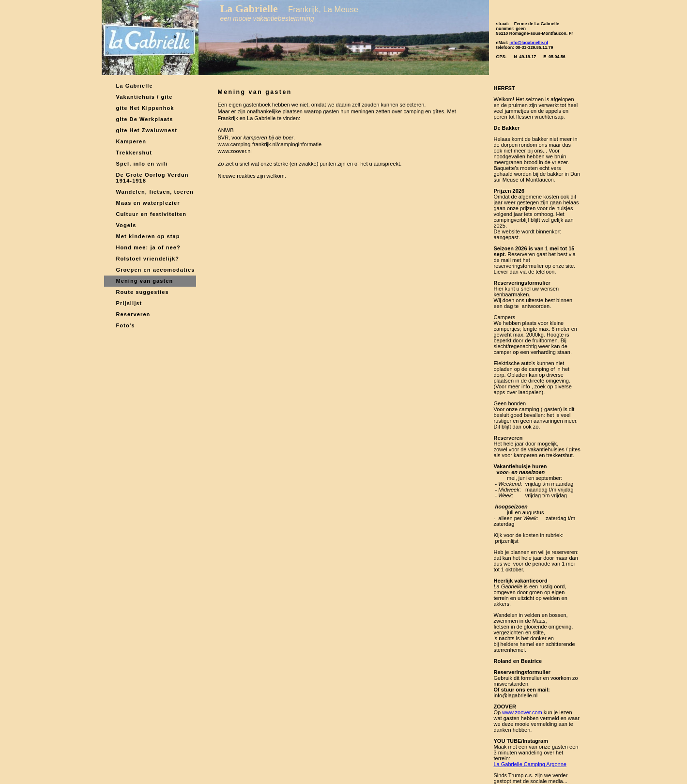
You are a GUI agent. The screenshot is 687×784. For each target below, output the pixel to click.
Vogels (126, 225)
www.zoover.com (522, 712)
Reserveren (133, 314)
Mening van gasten (145, 281)
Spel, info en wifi (142, 164)
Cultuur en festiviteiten (152, 214)
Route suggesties (143, 292)
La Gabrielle (135, 86)
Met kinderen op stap (148, 236)
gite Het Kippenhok (145, 108)
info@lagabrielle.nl (529, 43)
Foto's (126, 325)
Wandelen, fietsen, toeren (155, 192)
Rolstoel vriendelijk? (148, 259)
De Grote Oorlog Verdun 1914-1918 (153, 178)
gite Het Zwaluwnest (147, 130)
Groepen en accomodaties (156, 270)
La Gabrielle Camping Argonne (530, 764)
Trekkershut (134, 153)
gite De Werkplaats (145, 119)
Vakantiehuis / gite (145, 97)
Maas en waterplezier (148, 203)
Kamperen (131, 141)
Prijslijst (129, 303)
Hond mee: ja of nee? (148, 247)
